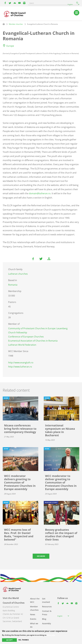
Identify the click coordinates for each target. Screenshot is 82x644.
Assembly (47, 623)
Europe (10, 46)
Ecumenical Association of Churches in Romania (33, 341)
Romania (13, 285)
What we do (34, 625)
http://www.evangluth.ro (21, 363)
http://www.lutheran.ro (20, 367)
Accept (9, 640)
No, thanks (24, 640)
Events (33, 619)
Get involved (46, 600)
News (33, 614)
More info (51, 635)
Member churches (16, 24)
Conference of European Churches (26, 337)
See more (41, 556)
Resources (47, 607)
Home (4, 24)
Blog (44, 619)
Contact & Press (47, 613)
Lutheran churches (18, 274)
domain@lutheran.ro (40, 193)
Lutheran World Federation (22, 345)
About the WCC (35, 600)
